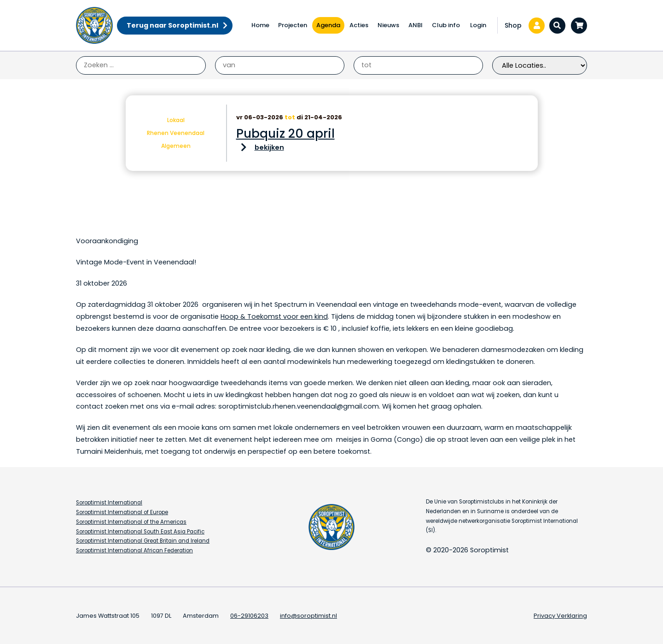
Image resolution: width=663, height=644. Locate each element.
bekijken (269, 147)
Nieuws (388, 25)
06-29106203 (249, 616)
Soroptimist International (109, 503)
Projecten (293, 25)
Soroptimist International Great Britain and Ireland (143, 541)
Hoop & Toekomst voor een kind (274, 316)
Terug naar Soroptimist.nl (172, 25)
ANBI (416, 25)
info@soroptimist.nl (308, 616)
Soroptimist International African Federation (134, 550)
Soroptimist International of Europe (122, 512)
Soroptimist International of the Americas (131, 522)
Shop (513, 25)
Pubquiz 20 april (285, 134)
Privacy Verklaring (560, 616)
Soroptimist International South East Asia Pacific (140, 532)
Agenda (328, 25)
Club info (446, 25)
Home (260, 25)
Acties (359, 25)
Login (478, 25)
